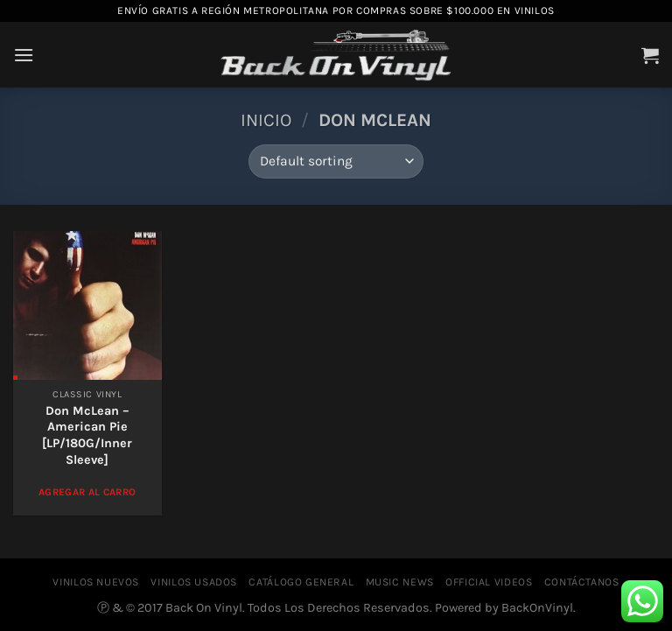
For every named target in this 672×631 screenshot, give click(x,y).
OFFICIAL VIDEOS (489, 582)
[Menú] (24, 55)
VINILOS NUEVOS (96, 582)
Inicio (266, 120)
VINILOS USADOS (194, 582)
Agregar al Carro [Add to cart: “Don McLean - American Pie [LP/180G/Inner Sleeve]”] (87, 492)
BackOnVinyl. (539, 608)
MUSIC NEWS (400, 582)
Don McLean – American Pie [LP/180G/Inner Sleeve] (87, 435)
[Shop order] (336, 161)
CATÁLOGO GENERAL (301, 582)
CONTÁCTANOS (582, 582)
